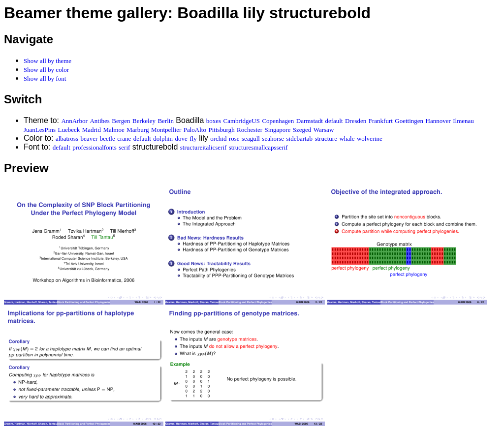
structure (326, 139)
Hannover (438, 121)
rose (234, 139)
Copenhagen (278, 121)
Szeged (302, 130)
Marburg (138, 130)
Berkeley (144, 121)
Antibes (99, 121)
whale (347, 139)
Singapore (278, 130)
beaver (89, 139)
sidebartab (299, 139)
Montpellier (166, 130)
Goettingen (409, 121)
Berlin (166, 121)
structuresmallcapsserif (258, 147)
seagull (251, 139)
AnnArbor (74, 121)
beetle (108, 139)
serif (124, 147)
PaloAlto (195, 130)
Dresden (356, 121)
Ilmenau (463, 121)
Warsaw (324, 130)
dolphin (163, 139)
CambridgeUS (242, 121)
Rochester (250, 130)
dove (181, 139)
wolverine (370, 139)
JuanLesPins (40, 130)
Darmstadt (310, 121)
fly (193, 139)
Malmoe (113, 130)
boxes (214, 121)
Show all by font (45, 78)
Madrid (92, 130)
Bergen (121, 121)
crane (124, 139)
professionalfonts (94, 147)
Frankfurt (381, 121)
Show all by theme (47, 61)
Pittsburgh (221, 130)
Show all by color (46, 70)
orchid (218, 139)
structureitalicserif (204, 147)
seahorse (273, 139)
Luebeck (69, 130)
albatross (67, 139)
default (334, 121)
